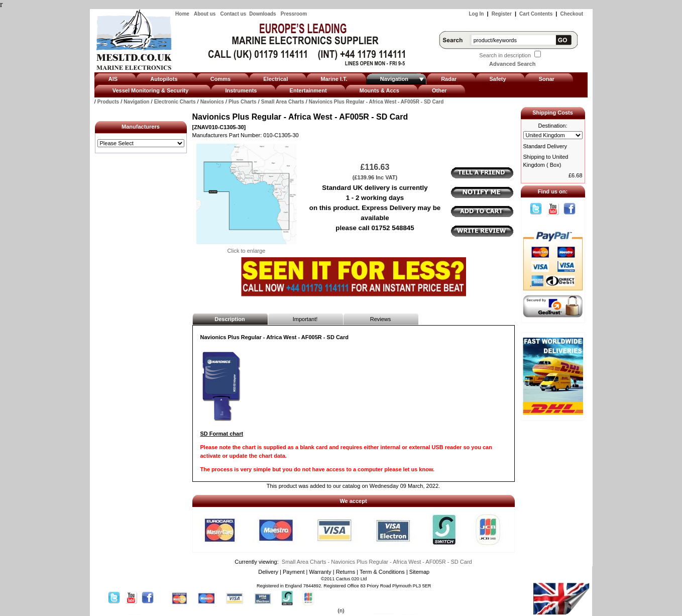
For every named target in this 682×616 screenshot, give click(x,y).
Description (230, 319)
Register (502, 14)
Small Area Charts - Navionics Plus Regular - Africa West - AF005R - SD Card (377, 562)
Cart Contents (536, 14)
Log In (476, 14)
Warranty (320, 572)
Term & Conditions (382, 572)
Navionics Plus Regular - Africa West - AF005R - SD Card (376, 102)
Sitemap (419, 572)
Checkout (572, 14)
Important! (305, 319)
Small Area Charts (283, 102)
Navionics (212, 102)
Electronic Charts (175, 102)
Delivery (268, 572)
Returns (346, 572)
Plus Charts (243, 102)
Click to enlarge (247, 248)
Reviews (381, 319)
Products (108, 102)
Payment (294, 572)
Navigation (136, 102)
